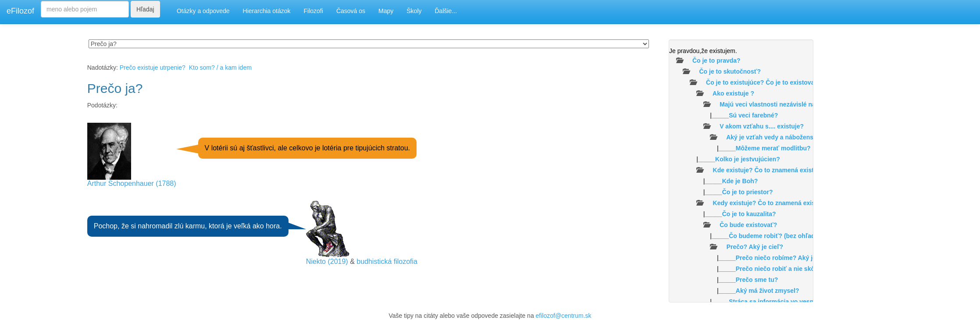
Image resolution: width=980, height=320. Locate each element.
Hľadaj (145, 9)
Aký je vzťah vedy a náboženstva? (776, 137)
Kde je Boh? (740, 181)
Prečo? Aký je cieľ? (755, 247)
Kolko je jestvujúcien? (748, 159)
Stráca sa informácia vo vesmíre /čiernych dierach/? (805, 302)
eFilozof (20, 11)
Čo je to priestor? (748, 192)
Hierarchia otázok (267, 11)
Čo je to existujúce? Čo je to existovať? (764, 82)
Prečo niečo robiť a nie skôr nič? (784, 269)
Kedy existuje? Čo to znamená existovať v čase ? (785, 203)
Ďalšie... (446, 11)
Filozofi (314, 11)
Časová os (351, 11)
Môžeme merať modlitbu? (773, 148)
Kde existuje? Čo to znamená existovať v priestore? (789, 170)
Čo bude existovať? (748, 225)
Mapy (386, 11)
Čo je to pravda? (716, 60)
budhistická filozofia (387, 261)
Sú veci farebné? (753, 115)
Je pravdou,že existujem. (703, 51)
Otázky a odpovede (203, 11)
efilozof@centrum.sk (564, 316)
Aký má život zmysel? (768, 291)
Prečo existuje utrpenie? (153, 68)
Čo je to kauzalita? (749, 214)
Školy (414, 11)
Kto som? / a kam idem (220, 68)
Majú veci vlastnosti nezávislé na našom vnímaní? (793, 104)
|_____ (723, 115)
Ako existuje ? (733, 93)
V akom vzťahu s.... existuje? (762, 126)
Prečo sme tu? (757, 280)
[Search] (85, 9)
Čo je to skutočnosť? (730, 71)
